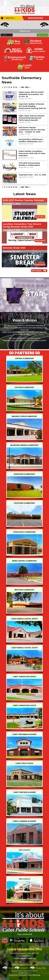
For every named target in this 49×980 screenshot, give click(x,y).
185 (22, 87)
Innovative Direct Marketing (30, 975)
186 (27, 87)
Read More (40, 217)
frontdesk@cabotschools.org (24, 958)
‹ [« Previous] (3, 87)
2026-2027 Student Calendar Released (23, 200)
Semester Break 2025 (14, 248)
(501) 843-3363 (25, 956)
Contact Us (25, 968)
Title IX (11, 968)
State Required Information (25, 965)
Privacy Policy (41, 968)
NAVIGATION (36, 18)
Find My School (43, 35)
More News (36, 271)
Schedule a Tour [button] (7, 35)
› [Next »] (30, 87)
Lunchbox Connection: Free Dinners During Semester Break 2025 (22, 225)
